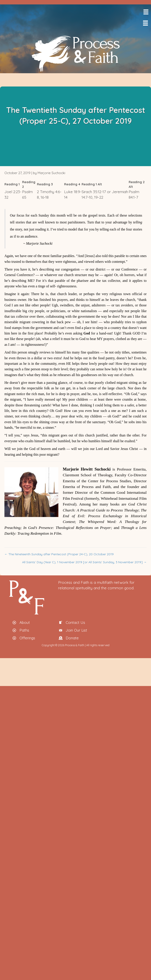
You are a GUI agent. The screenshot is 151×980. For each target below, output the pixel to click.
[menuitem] (150, 32)
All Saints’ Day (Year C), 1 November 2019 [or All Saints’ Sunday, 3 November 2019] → (84, 562)
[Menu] (146, 12)
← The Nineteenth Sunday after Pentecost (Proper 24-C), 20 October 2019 (59, 554)
